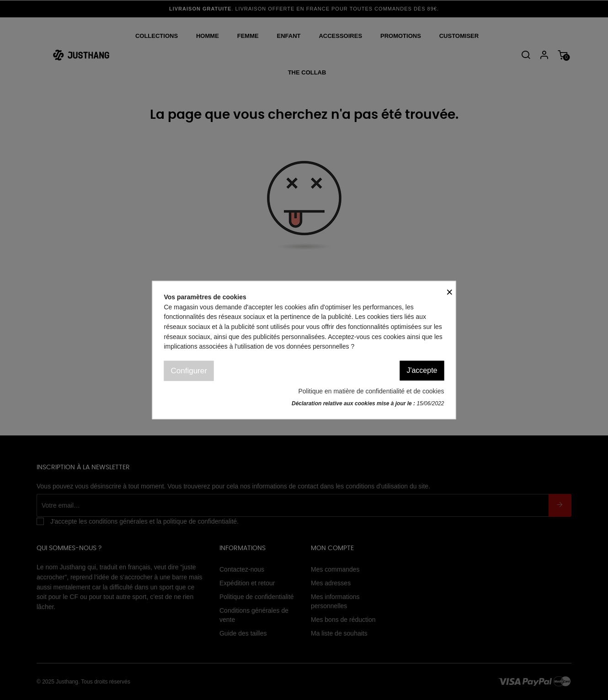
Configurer (189, 371)
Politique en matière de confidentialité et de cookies (371, 391)
